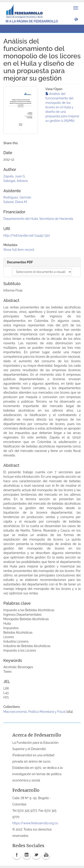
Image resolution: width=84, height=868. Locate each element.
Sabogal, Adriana (16, 181)
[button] (76, 19)
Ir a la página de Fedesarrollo (32, 21)
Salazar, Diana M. (15, 202)
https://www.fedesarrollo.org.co (35, 823)
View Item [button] (15, 29)
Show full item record (19, 250)
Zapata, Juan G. (14, 176)
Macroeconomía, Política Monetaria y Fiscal (34, 712)
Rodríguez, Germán (17, 197)
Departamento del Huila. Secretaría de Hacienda (38, 219)
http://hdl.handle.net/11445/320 (27, 236)
